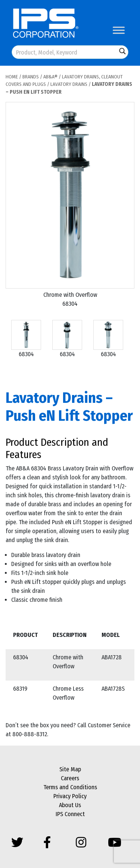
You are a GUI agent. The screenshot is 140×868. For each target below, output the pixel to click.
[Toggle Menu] (119, 30)
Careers (70, 778)
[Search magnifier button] (122, 51)
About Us (70, 805)
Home (12, 77)
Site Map (70, 769)
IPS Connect (70, 814)
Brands (31, 77)
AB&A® (50, 77)
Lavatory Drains (69, 84)
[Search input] (65, 52)
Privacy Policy (70, 796)
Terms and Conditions (70, 787)
